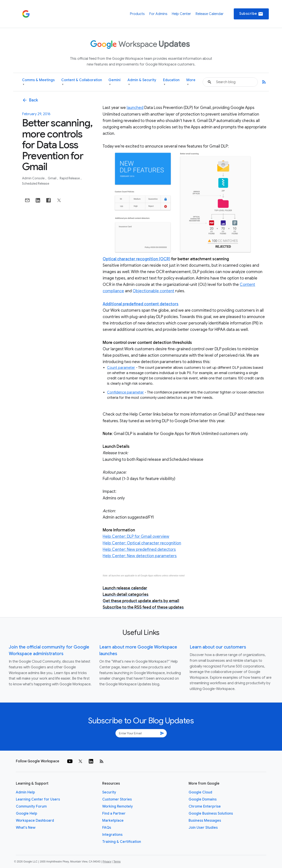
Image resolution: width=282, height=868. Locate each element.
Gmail (52, 178)
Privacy (107, 862)
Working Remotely (118, 806)
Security (109, 792)
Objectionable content (153, 291)
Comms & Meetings (38, 82)
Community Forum (31, 806)
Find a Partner (114, 814)
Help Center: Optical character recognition (142, 543)
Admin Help (25, 792)
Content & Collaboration (82, 82)
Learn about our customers (218, 647)
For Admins (158, 14)
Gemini (114, 82)
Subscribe (251, 14)
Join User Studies (203, 828)
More (191, 82)
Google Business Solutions (211, 814)
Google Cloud (200, 792)
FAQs (107, 828)
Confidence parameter (125, 392)
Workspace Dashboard (35, 821)
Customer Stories (117, 799)
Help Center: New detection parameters (140, 556)
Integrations (112, 835)
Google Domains (203, 799)
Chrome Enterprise (205, 806)
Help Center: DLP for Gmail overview (136, 536)
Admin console (34, 178)
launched (135, 108)
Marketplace (113, 821)
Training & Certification (122, 842)
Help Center (181, 14)
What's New (26, 828)
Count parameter (121, 368)
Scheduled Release (36, 184)
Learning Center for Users (38, 799)
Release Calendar (210, 14)
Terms (117, 862)
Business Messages (205, 821)
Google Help (27, 814)
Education (171, 82)
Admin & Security (142, 82)
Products (137, 14)
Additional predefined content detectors (141, 304)
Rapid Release (70, 178)
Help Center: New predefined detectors (139, 549)
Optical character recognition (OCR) (136, 259)
